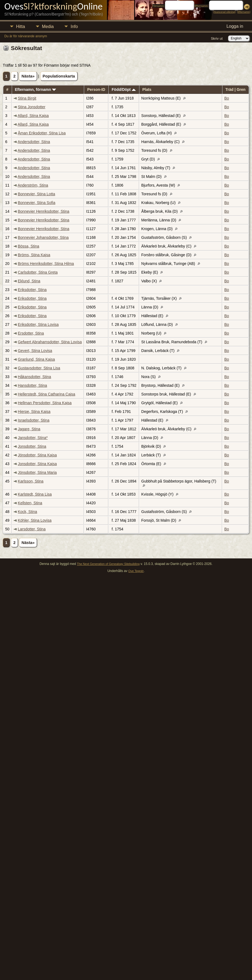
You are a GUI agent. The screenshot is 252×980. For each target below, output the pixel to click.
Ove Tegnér (136, 571)
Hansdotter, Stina (32, 385)
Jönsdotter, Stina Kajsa (37, 455)
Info (74, 27)
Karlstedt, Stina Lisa (35, 494)
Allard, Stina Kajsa (33, 116)
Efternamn (244, 12)
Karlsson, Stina (30, 481)
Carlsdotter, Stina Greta (38, 272)
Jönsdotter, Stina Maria (37, 472)
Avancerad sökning (224, 12)
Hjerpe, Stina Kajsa (34, 412)
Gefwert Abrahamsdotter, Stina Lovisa (50, 342)
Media (48, 27)
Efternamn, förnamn (35, 89)
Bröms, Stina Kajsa (34, 255)
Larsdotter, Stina (32, 529)
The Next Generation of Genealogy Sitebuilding (108, 564)
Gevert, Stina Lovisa (35, 351)
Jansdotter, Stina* (33, 438)
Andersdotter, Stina (34, 142)
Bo (227, 98)
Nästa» (28, 76)
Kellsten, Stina (30, 503)
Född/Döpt (124, 89)
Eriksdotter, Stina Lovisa (38, 324)
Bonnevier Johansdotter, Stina (43, 237)
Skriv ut (217, 38)
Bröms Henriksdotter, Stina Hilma (46, 264)
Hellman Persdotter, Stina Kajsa (45, 403)
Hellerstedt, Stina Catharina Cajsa (46, 394)
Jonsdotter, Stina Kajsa (37, 464)
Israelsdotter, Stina (33, 420)
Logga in (235, 26)
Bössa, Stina (28, 246)
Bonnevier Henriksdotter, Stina (43, 211)
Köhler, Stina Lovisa (35, 520)
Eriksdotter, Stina (32, 290)
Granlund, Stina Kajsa (36, 359)
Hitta (21, 27)
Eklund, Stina (29, 281)
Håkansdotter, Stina (34, 377)
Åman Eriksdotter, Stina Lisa (42, 133)
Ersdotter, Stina (31, 333)
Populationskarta (59, 76)
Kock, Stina (27, 512)
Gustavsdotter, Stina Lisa (39, 368)
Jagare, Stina (29, 429)
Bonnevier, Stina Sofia (36, 203)
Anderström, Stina (33, 185)
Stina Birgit (27, 98)
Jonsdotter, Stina (32, 446)
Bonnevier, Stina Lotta (36, 194)
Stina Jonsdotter (31, 107)
